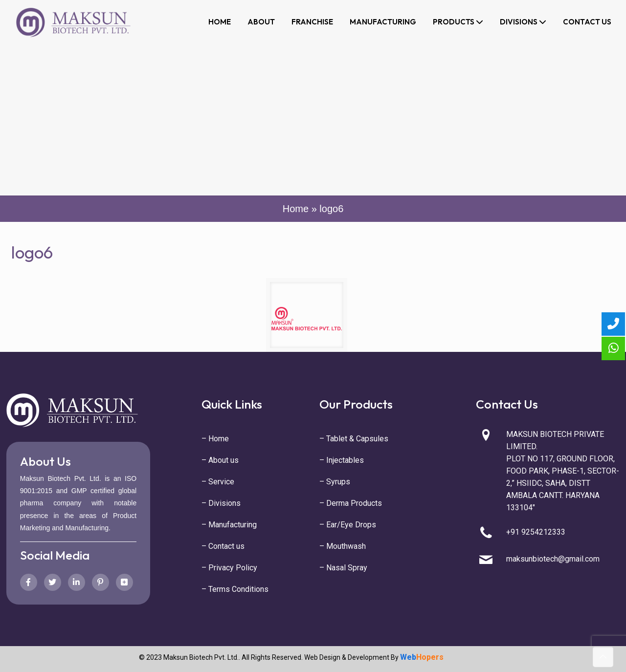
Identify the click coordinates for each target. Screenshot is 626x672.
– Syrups (335, 482)
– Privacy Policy (229, 568)
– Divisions (221, 503)
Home (296, 209)
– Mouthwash (343, 546)
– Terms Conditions (235, 589)
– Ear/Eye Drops (348, 525)
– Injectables (342, 460)
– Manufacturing (229, 525)
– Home (215, 439)
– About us (220, 460)
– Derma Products (351, 503)
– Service (218, 482)
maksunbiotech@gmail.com (553, 559)
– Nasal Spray (343, 568)
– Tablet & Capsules (354, 439)
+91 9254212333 (536, 532)
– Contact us (223, 546)
